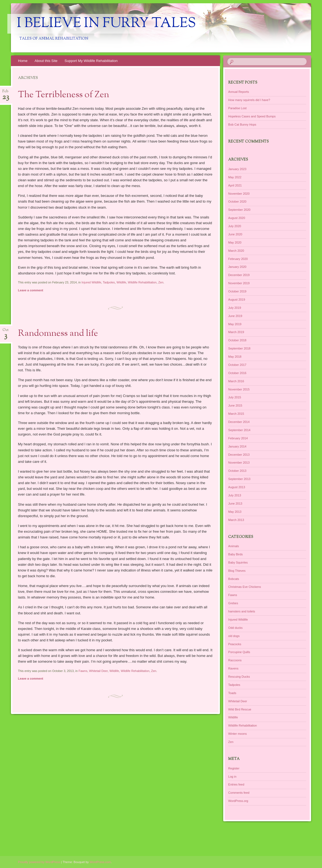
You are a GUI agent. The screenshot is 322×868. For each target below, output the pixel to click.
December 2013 (239, 455)
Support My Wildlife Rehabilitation (91, 61)
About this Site (46, 61)
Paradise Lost (237, 108)
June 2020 (235, 234)
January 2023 (237, 169)
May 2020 (235, 242)
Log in (232, 777)
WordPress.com (100, 862)
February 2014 (238, 438)
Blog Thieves (237, 571)
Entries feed (236, 784)
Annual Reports (238, 92)
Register (234, 768)
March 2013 (236, 520)
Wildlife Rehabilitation (142, 282)
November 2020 (239, 194)
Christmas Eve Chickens (245, 587)
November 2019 (239, 283)
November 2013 (239, 463)
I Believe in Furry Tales (106, 24)
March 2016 (236, 381)
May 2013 (235, 512)
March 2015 (236, 414)
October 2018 (237, 340)
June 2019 (235, 316)
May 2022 (235, 177)
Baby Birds (235, 554)
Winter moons (237, 734)
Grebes (233, 603)
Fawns (83, 671)
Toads (232, 693)
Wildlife (121, 282)
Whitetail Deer (98, 671)
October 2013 (237, 471)
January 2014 (237, 446)
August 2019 (237, 300)
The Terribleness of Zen (64, 95)
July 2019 (235, 308)
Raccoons (235, 660)
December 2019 (239, 275)
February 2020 (238, 259)
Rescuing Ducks (239, 677)
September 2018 (239, 348)
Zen (161, 282)
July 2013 (235, 495)
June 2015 (235, 405)
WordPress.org (238, 801)
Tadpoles (109, 282)
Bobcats (234, 579)
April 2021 (235, 185)
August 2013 (237, 487)
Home (23, 61)
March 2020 (236, 251)
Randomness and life (58, 334)
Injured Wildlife (91, 282)
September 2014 (239, 430)
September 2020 (239, 210)
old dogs (234, 636)
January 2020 (237, 267)
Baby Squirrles (238, 562)
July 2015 (235, 397)
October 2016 (237, 373)
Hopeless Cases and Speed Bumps (252, 116)
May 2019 (235, 324)
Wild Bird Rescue (240, 709)
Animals (233, 546)
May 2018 (235, 357)
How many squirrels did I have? (249, 100)
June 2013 (235, 503)
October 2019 (237, 291)
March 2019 (236, 332)
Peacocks (235, 644)
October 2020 (237, 202)
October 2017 (237, 365)
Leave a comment (31, 290)
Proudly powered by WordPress (39, 862)
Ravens (233, 668)
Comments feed (239, 793)
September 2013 (239, 479)
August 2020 (237, 218)
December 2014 (239, 422)
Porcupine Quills (239, 652)
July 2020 (235, 226)
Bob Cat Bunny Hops (242, 125)
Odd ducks (235, 628)
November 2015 (239, 389)
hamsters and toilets (241, 611)
